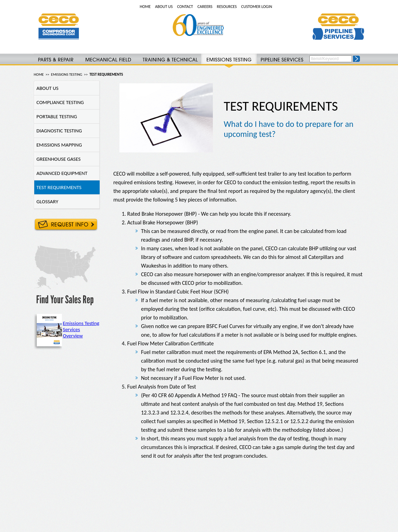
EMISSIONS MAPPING (58, 145)
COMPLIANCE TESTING (59, 102)
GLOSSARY (46, 202)
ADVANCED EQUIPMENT (61, 173)
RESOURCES (227, 7)
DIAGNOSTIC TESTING (58, 131)
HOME (145, 7)
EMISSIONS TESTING (66, 74)
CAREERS (205, 7)
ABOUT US (164, 7)
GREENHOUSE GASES (57, 159)
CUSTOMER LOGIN (257, 7)
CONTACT (185, 7)
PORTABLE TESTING (56, 116)
